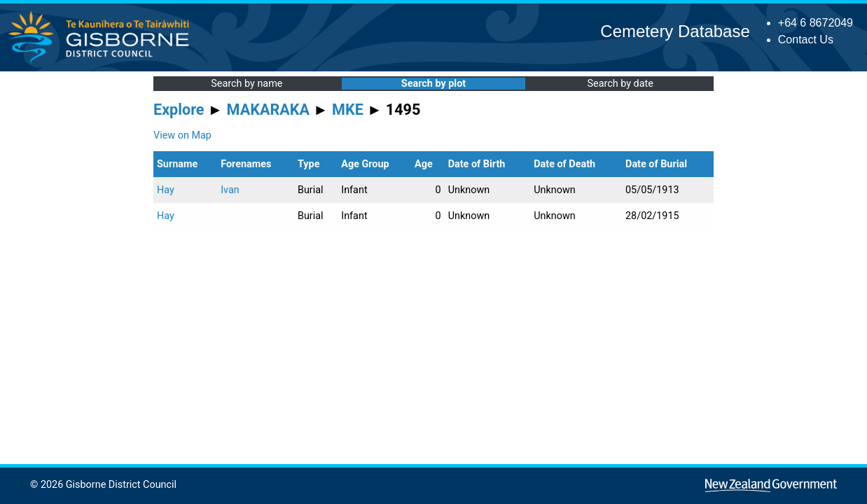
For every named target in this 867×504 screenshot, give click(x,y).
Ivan (230, 190)
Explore (179, 110)
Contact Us (806, 40)
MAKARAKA (268, 110)
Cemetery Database (675, 31)
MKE (348, 110)
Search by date (620, 84)
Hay (166, 190)
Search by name (247, 84)
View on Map (182, 135)
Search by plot (433, 84)
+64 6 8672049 (816, 23)
